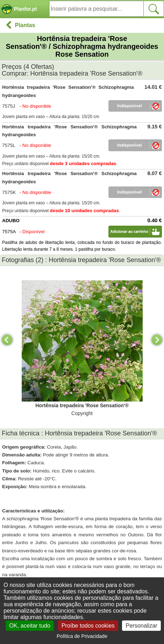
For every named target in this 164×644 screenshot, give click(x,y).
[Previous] (7, 340)
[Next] (157, 340)
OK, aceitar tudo (30, 626)
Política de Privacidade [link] (82, 636)
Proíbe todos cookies (88, 626)
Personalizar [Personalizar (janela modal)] (141, 626)
